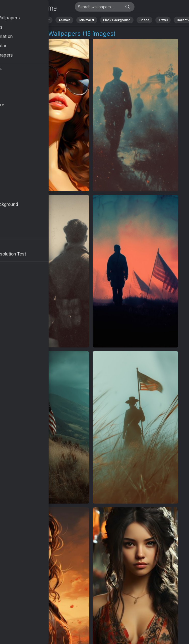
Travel (163, 20)
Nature (22, 20)
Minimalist (87, 20)
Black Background (117, 20)
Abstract (43, 20)
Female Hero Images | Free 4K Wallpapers (30, 8)
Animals (64, 20)
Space (144, 20)
